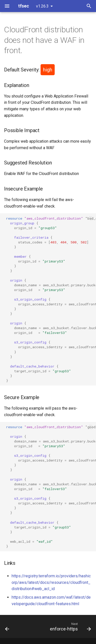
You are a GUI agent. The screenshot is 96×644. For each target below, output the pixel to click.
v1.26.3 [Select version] (42, 6)
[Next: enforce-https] (70, 626)
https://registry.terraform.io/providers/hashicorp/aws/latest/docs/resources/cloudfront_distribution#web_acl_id (51, 582)
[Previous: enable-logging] (7, 626)
